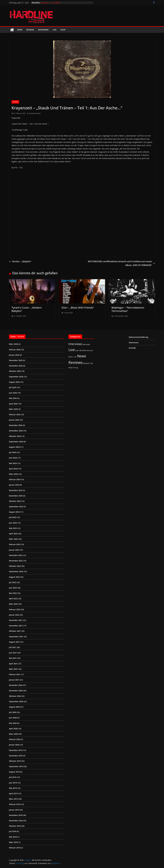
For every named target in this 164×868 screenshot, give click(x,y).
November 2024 (16, 431)
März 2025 (13, 409)
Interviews (43, 30)
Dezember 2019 (16, 750)
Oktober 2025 (15, 371)
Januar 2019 (14, 810)
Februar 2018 (15, 848)
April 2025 (13, 404)
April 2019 (13, 793)
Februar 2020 (15, 739)
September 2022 (16, 571)
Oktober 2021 (15, 631)
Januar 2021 (14, 680)
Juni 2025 (13, 393)
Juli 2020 (13, 712)
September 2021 (16, 637)
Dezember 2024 (16, 425)
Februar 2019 (15, 804)
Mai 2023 (13, 528)
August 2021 (14, 642)
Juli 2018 (13, 831)
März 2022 (13, 604)
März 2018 (13, 842)
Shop (63, 30)
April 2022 (13, 599)
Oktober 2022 (15, 566)
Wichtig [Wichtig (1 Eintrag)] (75, 368)
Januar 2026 (14, 355)
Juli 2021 (13, 647)
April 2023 (13, 534)
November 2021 (16, 626)
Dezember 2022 (16, 555)
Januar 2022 (14, 615)
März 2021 (13, 669)
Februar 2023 (15, 544)
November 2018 (16, 821)
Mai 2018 (13, 837)
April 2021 (13, 664)
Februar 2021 (15, 674)
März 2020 (13, 734)
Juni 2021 (13, 653)
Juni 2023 (13, 523)
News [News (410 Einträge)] (82, 356)
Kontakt (132, 348)
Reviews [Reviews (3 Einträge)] (86, 363)
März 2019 (13, 799)
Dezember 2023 (16, 490)
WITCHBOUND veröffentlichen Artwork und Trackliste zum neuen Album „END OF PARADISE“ (121, 263)
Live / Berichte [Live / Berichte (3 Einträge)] (81, 350)
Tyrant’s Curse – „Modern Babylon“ (27, 309)
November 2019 (16, 756)
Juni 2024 (13, 458)
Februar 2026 (15, 350)
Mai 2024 (13, 463)
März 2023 (13, 539)
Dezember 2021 (16, 620)
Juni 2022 (13, 588)
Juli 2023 (13, 517)
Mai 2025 (13, 398)
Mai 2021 (13, 658)
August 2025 (14, 382)
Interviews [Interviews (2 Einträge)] (86, 344)
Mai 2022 (13, 593)
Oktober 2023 (15, 501)
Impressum (134, 342)
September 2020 (16, 701)
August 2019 (14, 772)
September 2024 (16, 442)
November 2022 (16, 561)
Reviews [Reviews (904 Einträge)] (76, 362)
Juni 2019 (13, 783)
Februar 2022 (15, 609)
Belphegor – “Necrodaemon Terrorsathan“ (128, 309)
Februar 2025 (15, 414)
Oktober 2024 (15, 436)
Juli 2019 (13, 777)
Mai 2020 (13, 723)
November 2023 (16, 496)
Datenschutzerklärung (139, 337)
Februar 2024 (15, 479)
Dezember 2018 (16, 815)
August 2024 (14, 447)
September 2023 (16, 507)
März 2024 (13, 474)
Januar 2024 (14, 485)
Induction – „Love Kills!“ (50, 3)
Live (55, 30)
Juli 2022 (13, 582)
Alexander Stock (35, 113)
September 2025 (16, 377)
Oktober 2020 (15, 696)
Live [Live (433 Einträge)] (72, 350)
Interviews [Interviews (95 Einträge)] (75, 344)
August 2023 (14, 512)
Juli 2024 (13, 452)
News (20, 30)
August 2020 (14, 707)
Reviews (30, 30)
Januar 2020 (14, 745)
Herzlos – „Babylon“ (20, 261)
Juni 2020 (13, 718)
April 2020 (13, 729)
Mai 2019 (13, 788)
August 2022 (14, 577)
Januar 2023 (14, 550)
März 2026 (13, 344)
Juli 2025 (13, 387)
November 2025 (16, 366)
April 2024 (13, 469)
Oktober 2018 (15, 826)
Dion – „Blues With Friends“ (78, 308)
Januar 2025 (14, 420)
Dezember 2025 (16, 360)
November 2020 (16, 691)
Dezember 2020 (16, 685)
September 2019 (16, 766)
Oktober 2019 (15, 761)
